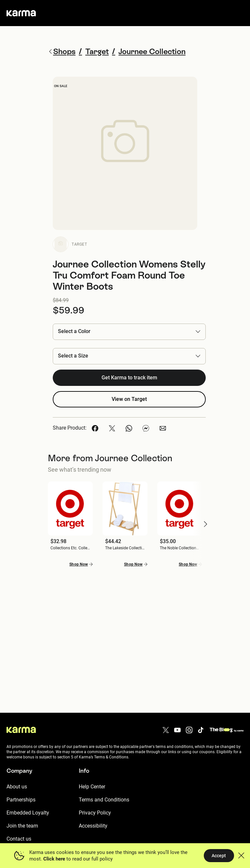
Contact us (19, 839)
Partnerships (21, 800)
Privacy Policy (95, 813)
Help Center (92, 787)
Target (79, 244)
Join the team (22, 826)
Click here (54, 859)
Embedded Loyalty (28, 813)
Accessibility (93, 826)
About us (17, 787)
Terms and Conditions (104, 800)
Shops (62, 51)
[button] (129, 332)
